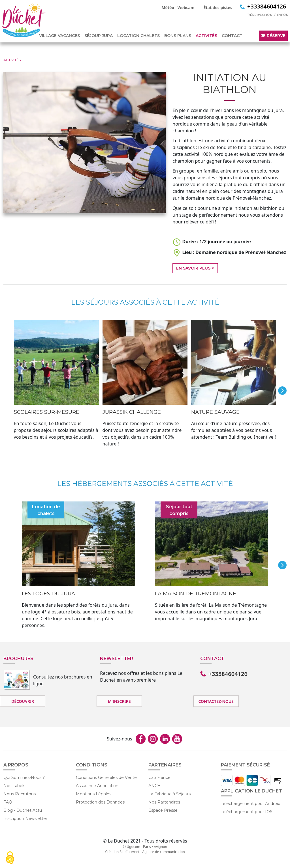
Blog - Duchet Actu (23, 810)
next (282, 391)
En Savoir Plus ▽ (195, 268)
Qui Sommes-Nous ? (24, 777)
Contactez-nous (216, 701)
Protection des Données (100, 802)
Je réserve (273, 36)
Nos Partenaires (164, 802)
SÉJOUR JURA (99, 36)
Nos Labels (14, 786)
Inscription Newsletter (25, 819)
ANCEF (156, 786)
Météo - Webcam (178, 7)
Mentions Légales (94, 794)
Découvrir (23, 701)
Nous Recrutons (20, 794)
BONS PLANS (178, 36)
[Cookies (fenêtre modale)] (10, 858)
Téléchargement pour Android (251, 804)
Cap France (159, 777)
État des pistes (218, 7)
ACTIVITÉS (206, 36)
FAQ (8, 802)
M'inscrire (119, 701)
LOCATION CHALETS (138, 36)
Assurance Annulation (97, 786)
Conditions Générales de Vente (106, 777)
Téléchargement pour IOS (247, 812)
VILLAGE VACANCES (59, 36)
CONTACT (232, 36)
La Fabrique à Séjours (169, 794)
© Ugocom (132, 847)
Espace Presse (163, 810)
